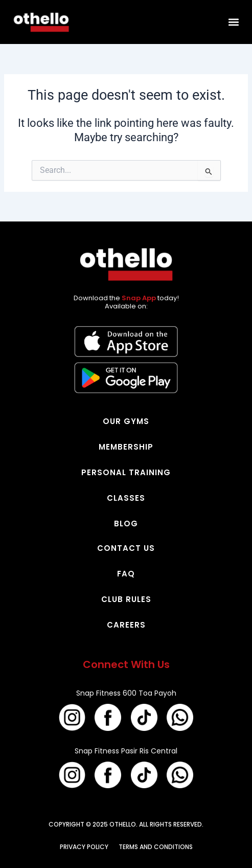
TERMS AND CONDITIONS (156, 847)
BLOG (126, 524)
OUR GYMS (126, 421)
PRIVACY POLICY (84, 847)
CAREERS (126, 625)
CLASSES (126, 498)
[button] (233, 22)
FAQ (126, 574)
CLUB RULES (126, 599)
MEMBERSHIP (126, 447)
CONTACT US (126, 548)
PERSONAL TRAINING (126, 472)
